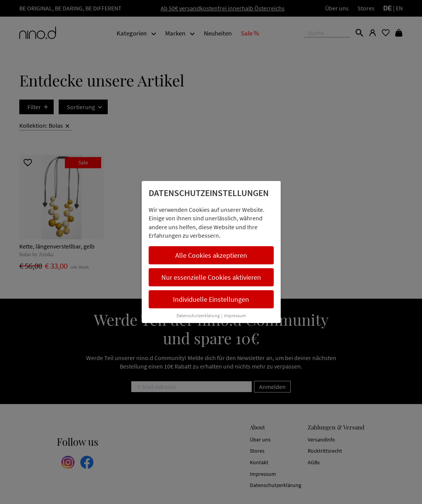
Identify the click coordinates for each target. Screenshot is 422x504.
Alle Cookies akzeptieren (211, 255)
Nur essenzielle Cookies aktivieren (211, 277)
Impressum (235, 315)
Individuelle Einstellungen (211, 299)
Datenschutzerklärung (198, 315)
